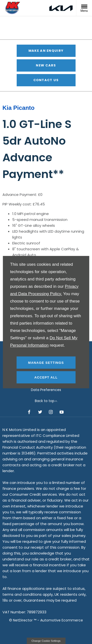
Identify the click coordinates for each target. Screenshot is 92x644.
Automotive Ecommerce (62, 620)
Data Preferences (46, 390)
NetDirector (23, 620)
